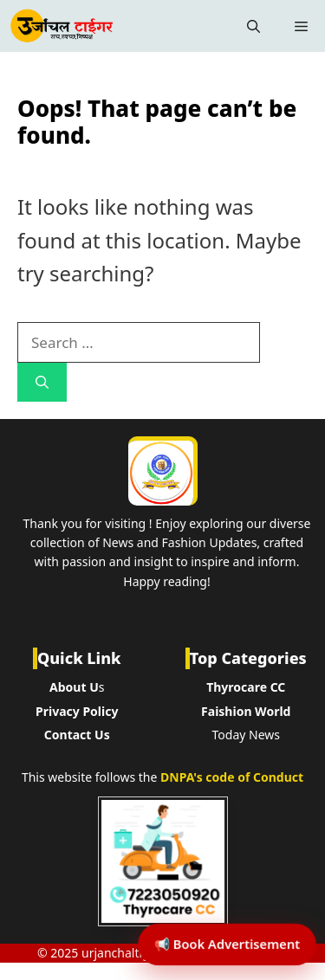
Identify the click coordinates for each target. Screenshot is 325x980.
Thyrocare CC (246, 687)
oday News (249, 735)
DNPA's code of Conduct (232, 777)
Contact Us (77, 735)
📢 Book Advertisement (227, 944)
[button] (253, 26)
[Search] (42, 382)
